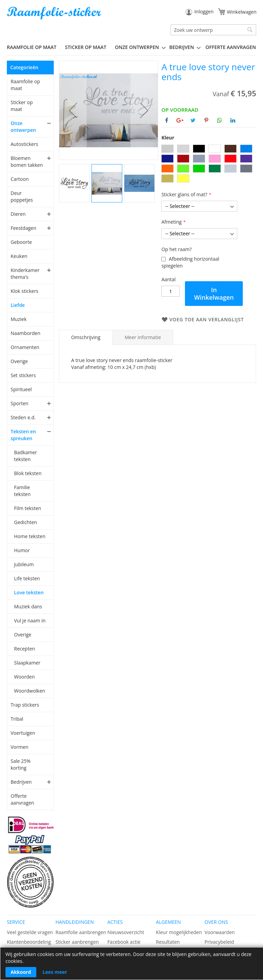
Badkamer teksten (26, 456)
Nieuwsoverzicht (126, 932)
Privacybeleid (219, 942)
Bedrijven (21, 782)
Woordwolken (30, 691)
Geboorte (21, 242)
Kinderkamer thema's (25, 274)
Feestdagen (23, 228)
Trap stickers (25, 705)
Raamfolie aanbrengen (81, 932)
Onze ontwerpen (23, 127)
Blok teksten (28, 473)
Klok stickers (24, 291)
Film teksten (28, 508)
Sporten (20, 403)
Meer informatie (143, 337)
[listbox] (209, 164)
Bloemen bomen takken (27, 162)
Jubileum (24, 564)
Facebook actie (124, 942)
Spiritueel (21, 389)
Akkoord (21, 972)
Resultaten (168, 942)
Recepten (24, 649)
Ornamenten (25, 347)
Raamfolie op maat (25, 85)
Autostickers (24, 144)
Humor (22, 550)
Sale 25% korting (21, 764)
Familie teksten (22, 491)
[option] (167, 149)
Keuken (19, 256)
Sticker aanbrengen (77, 942)
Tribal (17, 719)
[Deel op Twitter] (193, 120)
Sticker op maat (22, 106)
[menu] (131, 47)
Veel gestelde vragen (30, 932)
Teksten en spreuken (23, 435)
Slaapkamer (27, 663)
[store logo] (55, 13)
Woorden (24, 677)
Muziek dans (28, 606)
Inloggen (204, 11)
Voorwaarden (220, 932)
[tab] (86, 337)
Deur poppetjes (22, 196)
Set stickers (23, 375)
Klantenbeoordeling (29, 942)
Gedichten (26, 522)
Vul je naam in (30, 621)
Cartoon (20, 179)
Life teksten (27, 578)
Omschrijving (86, 337)
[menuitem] (34, 47)
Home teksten (30, 536)
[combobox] (213, 30)
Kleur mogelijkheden (179, 932)
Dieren (18, 214)
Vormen (20, 747)
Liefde (18, 305)
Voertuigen (23, 733)
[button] (73, 110)
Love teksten (29, 592)
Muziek (19, 319)
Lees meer (55, 972)
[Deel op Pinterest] (206, 120)
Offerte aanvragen (22, 799)
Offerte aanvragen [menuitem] (231, 47)
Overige (19, 361)
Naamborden (26, 333)
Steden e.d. (23, 417)
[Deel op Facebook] (167, 120)
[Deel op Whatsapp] (220, 120)
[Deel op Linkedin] (233, 120)
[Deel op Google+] (180, 120)
